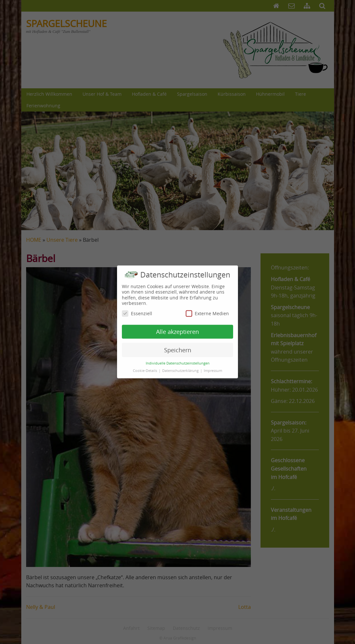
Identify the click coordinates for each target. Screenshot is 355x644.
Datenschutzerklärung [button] (181, 367)
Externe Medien (207, 310)
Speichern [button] (178, 346)
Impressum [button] (213, 367)
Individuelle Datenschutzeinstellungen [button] (178, 359)
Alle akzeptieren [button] (177, 328)
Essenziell (137, 310)
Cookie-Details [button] (145, 367)
